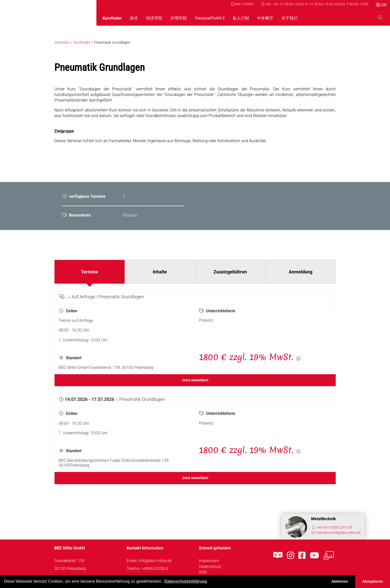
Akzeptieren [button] (373, 581)
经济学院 (154, 18)
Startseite (62, 43)
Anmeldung (301, 272)
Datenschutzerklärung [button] (186, 581)
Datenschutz (210, 567)
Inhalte (160, 272)
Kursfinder (112, 18)
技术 (134, 18)
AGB (203, 572)
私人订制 (241, 18)
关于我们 (290, 18)
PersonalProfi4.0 (210, 18)
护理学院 (179, 18)
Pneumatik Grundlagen (112, 43)
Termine (90, 272)
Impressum (209, 561)
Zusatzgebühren (230, 272)
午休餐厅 (265, 18)
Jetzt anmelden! (195, 380)
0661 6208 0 (243, 4)
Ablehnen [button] (340, 581)
